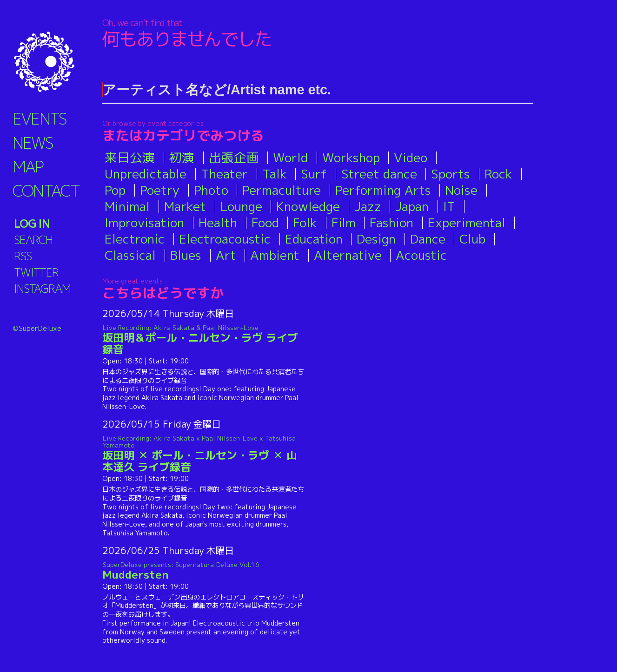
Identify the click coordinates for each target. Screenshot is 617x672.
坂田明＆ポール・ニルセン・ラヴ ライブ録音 (204, 340)
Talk (275, 174)
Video (411, 158)
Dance (428, 239)
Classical (130, 255)
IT (449, 206)
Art (226, 255)
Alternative (348, 255)
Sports (451, 174)
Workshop (351, 158)
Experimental (467, 223)
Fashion (391, 223)
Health (218, 223)
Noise (461, 190)
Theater (224, 174)
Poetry (160, 190)
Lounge (241, 206)
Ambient (275, 255)
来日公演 (130, 158)
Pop (115, 190)
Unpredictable (146, 174)
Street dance (379, 174)
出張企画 (234, 158)
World (290, 158)
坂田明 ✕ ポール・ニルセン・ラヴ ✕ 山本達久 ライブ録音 (204, 454)
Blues (186, 255)
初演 (182, 158)
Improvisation (144, 223)
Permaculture (282, 190)
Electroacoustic (225, 239)
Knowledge (308, 206)
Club (472, 239)
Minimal (127, 206)
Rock (498, 174)
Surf (314, 174)
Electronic (135, 239)
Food (265, 223)
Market (185, 206)
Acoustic (421, 255)
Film (344, 223)
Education (314, 239)
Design (376, 239)
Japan (412, 206)
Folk (305, 223)
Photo (211, 190)
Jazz (368, 206)
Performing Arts (383, 190)
